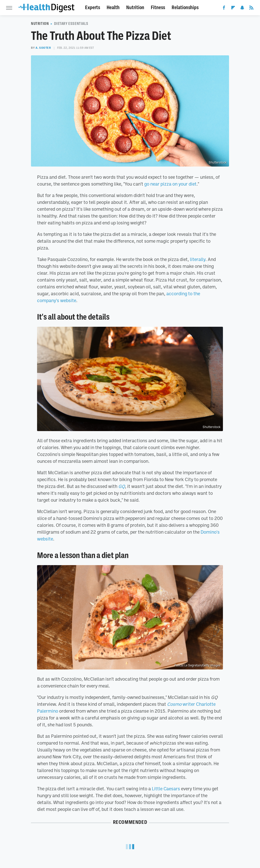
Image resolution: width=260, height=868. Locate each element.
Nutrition (135, 7)
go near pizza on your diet (170, 184)
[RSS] (251, 9)
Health (113, 7)
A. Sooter (43, 48)
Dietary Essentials (71, 24)
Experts (93, 7)
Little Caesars (166, 789)
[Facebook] (224, 9)
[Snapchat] (242, 9)
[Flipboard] (233, 9)
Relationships (185, 7)
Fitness (158, 7)
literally (198, 259)
